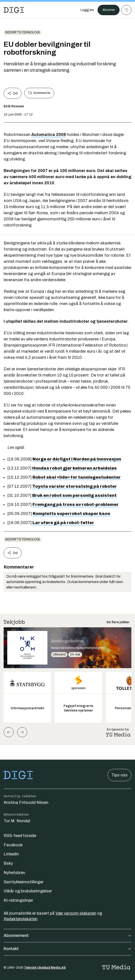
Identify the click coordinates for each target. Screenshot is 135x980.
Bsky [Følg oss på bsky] (8, 863)
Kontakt (67, 949)
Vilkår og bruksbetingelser (28, 891)
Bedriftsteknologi (23, 32)
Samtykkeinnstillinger (24, 882)
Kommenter (39, 93)
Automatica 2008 (49, 135)
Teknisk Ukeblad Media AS (45, 968)
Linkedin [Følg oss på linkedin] (11, 854)
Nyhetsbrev (14, 873)
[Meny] (126, 10)
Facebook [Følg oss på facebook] (13, 845)
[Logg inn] (87, 10)
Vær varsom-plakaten (76, 913)
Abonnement (67, 936)
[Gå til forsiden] (14, 10)
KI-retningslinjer (18, 900)
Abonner (109, 10)
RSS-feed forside (20, 836)
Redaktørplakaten (21, 919)
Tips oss (119, 775)
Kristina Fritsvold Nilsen (26, 803)
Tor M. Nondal (17, 821)
